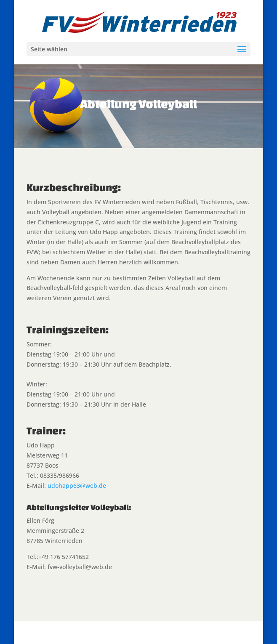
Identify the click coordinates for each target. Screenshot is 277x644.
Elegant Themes (120, 632)
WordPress (201, 632)
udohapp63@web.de (77, 486)
